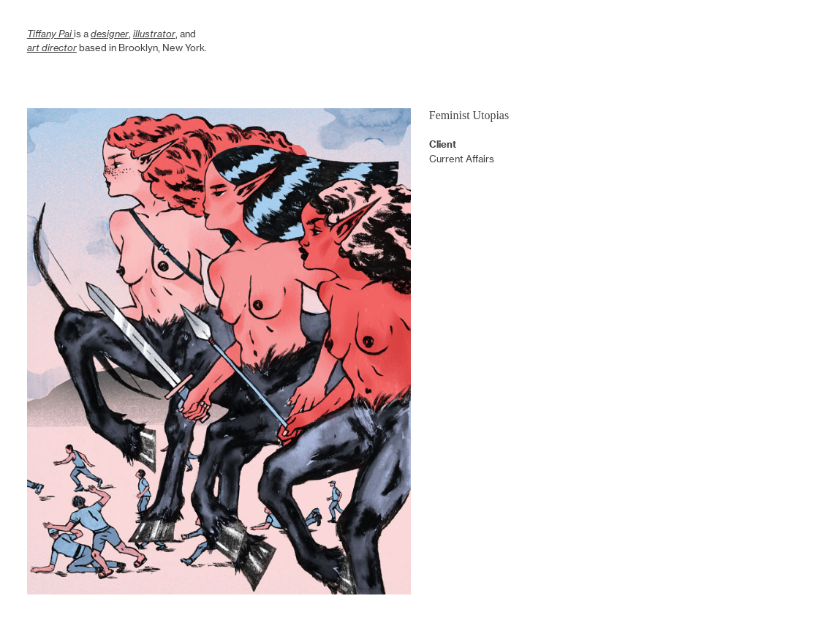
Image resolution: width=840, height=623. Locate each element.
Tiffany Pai (49, 34)
